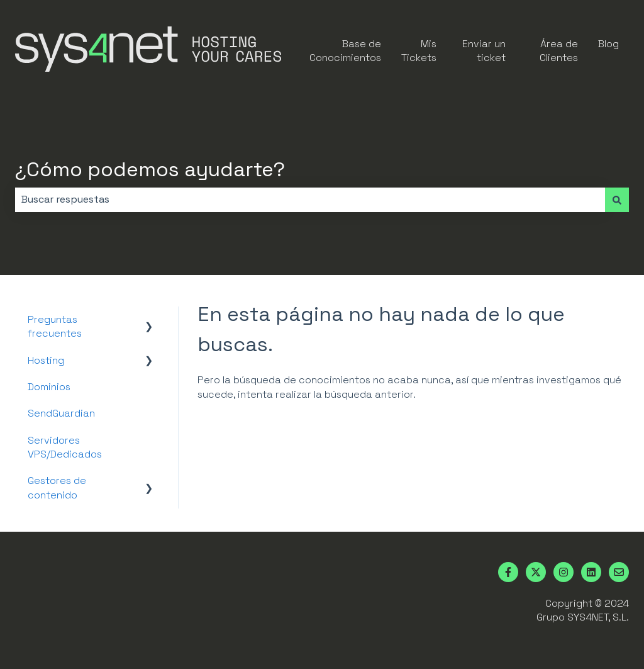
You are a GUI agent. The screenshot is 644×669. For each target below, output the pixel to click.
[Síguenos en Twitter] (536, 572)
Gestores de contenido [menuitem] (57, 487)
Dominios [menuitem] (49, 387)
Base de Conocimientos (345, 51)
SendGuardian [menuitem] (61, 413)
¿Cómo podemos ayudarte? (150, 169)
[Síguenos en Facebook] (508, 572)
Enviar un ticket (484, 51)
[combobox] (310, 200)
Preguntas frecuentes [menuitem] (55, 326)
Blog (608, 44)
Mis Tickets (419, 51)
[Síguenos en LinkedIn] (591, 572)
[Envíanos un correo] (619, 572)
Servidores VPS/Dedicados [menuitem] (65, 447)
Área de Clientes (559, 51)
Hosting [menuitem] (46, 360)
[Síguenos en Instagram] (563, 572)
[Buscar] (617, 200)
